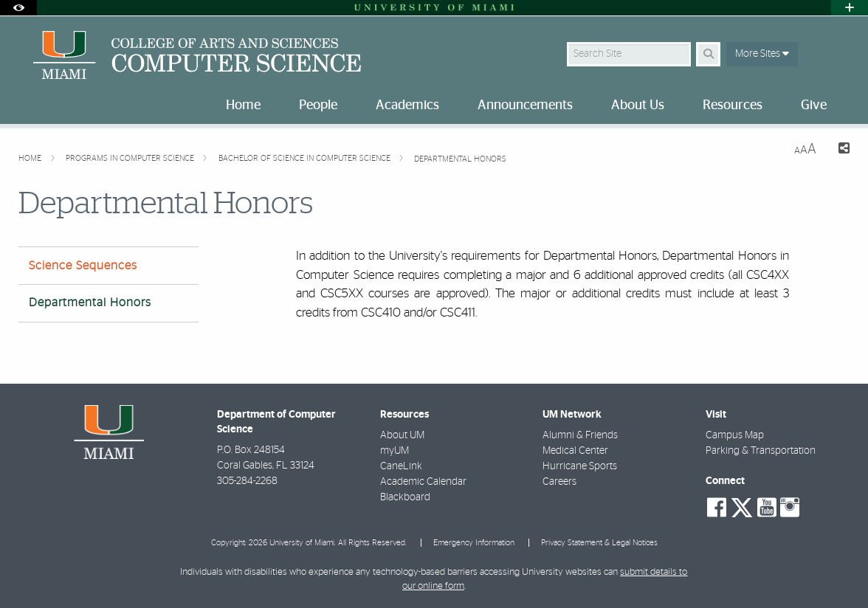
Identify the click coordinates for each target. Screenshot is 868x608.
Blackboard (405, 497)
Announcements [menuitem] (525, 106)
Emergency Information (474, 543)
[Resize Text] (805, 149)
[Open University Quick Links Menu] (850, 8)
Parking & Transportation (761, 451)
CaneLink (401, 466)
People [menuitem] (318, 106)
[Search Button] (708, 54)
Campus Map (735, 435)
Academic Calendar (423, 482)
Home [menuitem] (243, 106)
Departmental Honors (460, 159)
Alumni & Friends (580, 435)
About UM (402, 435)
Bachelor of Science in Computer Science (306, 158)
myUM (395, 451)
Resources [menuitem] (733, 106)
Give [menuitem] (814, 106)
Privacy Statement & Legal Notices (599, 543)
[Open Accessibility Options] (18, 8)
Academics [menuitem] (407, 106)
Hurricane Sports (580, 466)
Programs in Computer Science (131, 158)
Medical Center (575, 451)
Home (31, 158)
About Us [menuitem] (638, 106)
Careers (559, 482)
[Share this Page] (839, 150)
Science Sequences (83, 266)
